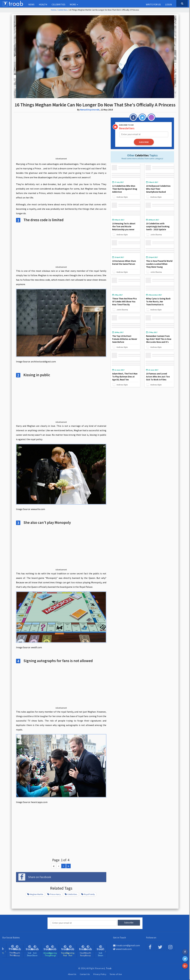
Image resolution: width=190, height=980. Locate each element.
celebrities (71, 894)
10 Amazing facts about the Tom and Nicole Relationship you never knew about (124, 227)
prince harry (54, 894)
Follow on (151, 937)
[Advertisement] (61, 137)
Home (54, 10)
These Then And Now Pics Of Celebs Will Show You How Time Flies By (125, 301)
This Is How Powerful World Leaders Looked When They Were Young (157, 264)
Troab (109, 968)
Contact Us (85, 974)
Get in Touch (119, 937)
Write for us (153, 4)
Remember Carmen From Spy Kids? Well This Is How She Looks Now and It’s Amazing (159, 340)
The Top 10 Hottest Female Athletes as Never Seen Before (125, 339)
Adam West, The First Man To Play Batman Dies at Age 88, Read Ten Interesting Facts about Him (125, 379)
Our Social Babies (11, 937)
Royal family (88, 894)
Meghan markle (35, 894)
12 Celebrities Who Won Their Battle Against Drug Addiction (125, 189)
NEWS (31, 4)
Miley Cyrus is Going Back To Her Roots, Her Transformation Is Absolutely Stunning (158, 303)
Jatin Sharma (156, 234)
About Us (72, 974)
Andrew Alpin (122, 197)
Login (169, 4)
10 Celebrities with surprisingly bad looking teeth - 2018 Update (158, 226)
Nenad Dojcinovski (90, 110)
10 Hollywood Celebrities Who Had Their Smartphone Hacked (158, 189)
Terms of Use (116, 974)
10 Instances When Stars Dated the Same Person (124, 262)
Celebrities (58, 4)
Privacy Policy (100, 974)
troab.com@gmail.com (126, 945)
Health (43, 4)
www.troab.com (122, 949)
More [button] (74, 4)
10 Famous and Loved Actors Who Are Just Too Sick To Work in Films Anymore (158, 378)
